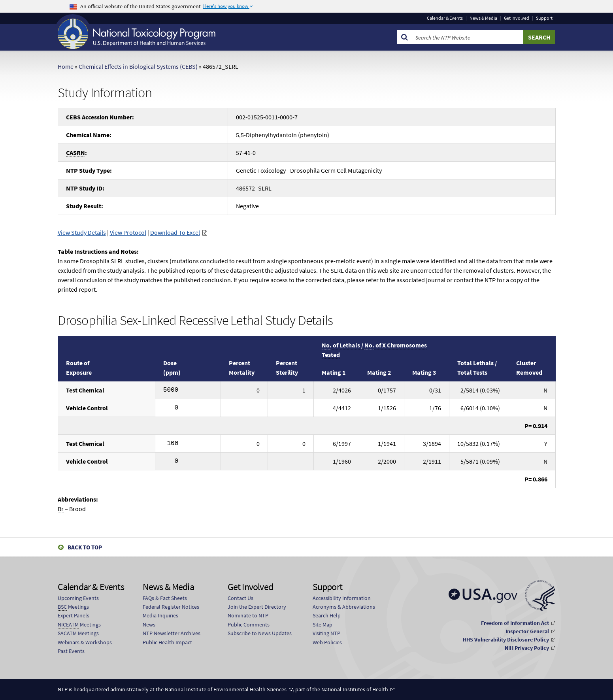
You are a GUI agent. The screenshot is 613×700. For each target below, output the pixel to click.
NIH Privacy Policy (527, 648)
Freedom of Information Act (515, 623)
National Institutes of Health (355, 689)
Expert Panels (74, 615)
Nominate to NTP (248, 615)
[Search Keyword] (468, 37)
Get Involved (517, 18)
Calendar (445, 18)
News (149, 625)
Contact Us (240, 598)
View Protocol (128, 232)
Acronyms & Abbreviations (344, 607)
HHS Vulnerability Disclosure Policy (506, 640)
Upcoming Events (78, 598)
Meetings (73, 607)
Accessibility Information (342, 598)
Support (544, 18)
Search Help (327, 615)
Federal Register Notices (171, 607)
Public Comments (249, 625)
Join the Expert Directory (257, 607)
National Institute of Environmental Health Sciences (226, 689)
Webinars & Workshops (85, 642)
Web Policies (327, 642)
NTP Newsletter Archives (172, 633)
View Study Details (82, 232)
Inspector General (527, 631)
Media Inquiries (160, 615)
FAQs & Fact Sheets (165, 598)
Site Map (323, 625)
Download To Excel (175, 232)
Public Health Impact (167, 642)
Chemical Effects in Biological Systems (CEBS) (138, 66)
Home (66, 66)
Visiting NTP (326, 633)
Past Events (71, 651)
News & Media (483, 18)
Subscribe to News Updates (260, 633)
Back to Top (85, 547)
